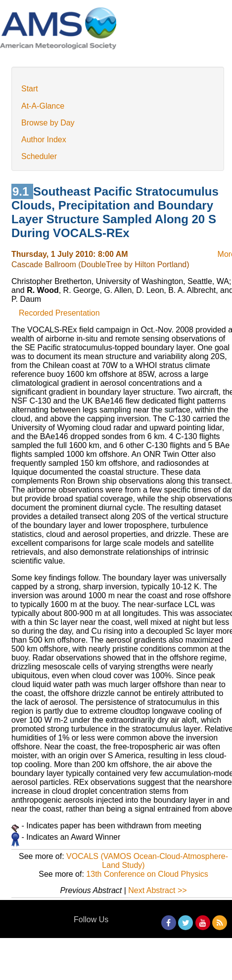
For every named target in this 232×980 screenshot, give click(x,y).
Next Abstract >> (157, 890)
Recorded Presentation (59, 313)
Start (30, 89)
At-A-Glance (43, 106)
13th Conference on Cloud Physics (147, 874)
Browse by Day (48, 123)
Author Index (44, 140)
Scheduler (39, 156)
